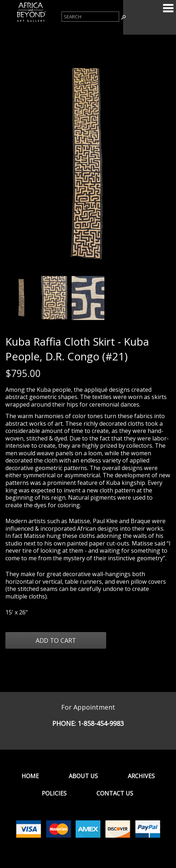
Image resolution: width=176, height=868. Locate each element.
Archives (141, 776)
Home (30, 776)
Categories (168, 8)
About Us (83, 776)
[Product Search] (90, 17)
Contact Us (115, 793)
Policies (54, 793)
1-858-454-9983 (101, 723)
